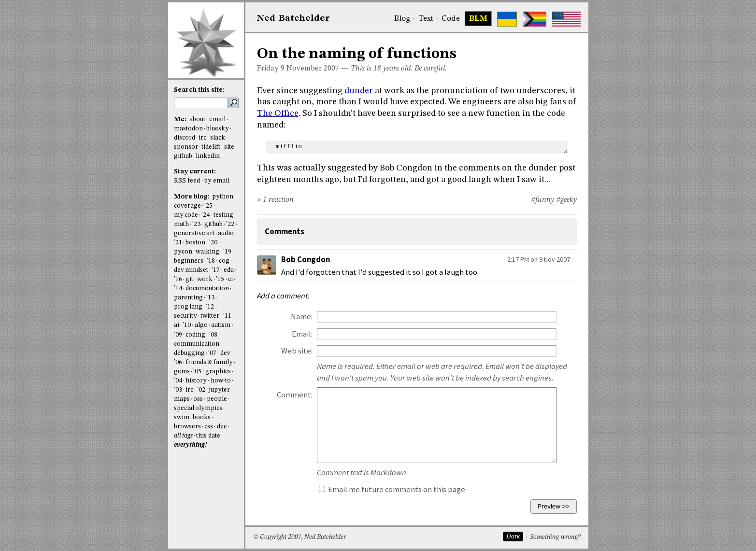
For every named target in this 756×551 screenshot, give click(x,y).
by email (217, 181)
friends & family (209, 362)
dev (225, 353)
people (217, 399)
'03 (178, 390)
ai (177, 325)
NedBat (293, 18)
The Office (278, 113)
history (196, 381)
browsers (187, 427)
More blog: (192, 197)
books (202, 417)
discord (185, 138)
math (181, 224)
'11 (227, 316)
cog (224, 261)
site (229, 147)
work (205, 279)
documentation (207, 289)
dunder (359, 91)
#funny (542, 200)
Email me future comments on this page (392, 489)
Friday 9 (271, 69)
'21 (178, 243)
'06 (178, 362)
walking (207, 252)
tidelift (211, 147)
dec (222, 427)
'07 (212, 353)
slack (218, 138)
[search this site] (201, 103)
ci (230, 279)
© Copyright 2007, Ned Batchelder (300, 537)
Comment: (295, 395)
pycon (183, 252)
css (209, 427)
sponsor (186, 147)
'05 (197, 372)
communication (197, 344)
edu (229, 270)
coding (195, 335)
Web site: (297, 351)
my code (186, 215)
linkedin (208, 156)
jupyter (219, 390)
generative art (194, 233)
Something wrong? (555, 537)
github (183, 156)
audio (226, 233)
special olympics (198, 408)
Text (426, 19)
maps (182, 399)
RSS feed (187, 181)
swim (182, 417)
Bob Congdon (306, 260)
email (217, 120)
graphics (218, 372)
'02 (201, 390)
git (189, 279)
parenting (188, 298)
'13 (210, 298)
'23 (196, 224)
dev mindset (191, 270)
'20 (213, 243)
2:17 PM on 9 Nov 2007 (539, 259)
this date (208, 436)
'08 (213, 335)
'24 (206, 215)
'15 (220, 279)
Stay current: (195, 172)
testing (223, 215)
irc (202, 138)
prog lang (188, 307)
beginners (189, 261)
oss (198, 399)
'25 (208, 206)
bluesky (218, 129)
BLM (478, 19)
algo (201, 325)
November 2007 (313, 69)
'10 (187, 325)
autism (221, 325)
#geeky (566, 200)
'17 (216, 270)
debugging (189, 353)
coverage (187, 206)
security (185, 316)
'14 (178, 289)
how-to (221, 381)
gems (182, 372)
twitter (210, 316)
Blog (402, 19)
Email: (302, 334)
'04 (178, 381)
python (223, 197)
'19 (227, 252)
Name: (302, 317)
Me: (181, 120)
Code (451, 19)
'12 (210, 307)
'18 (211, 261)
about (197, 120)
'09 (178, 335)
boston (195, 243)
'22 (230, 224)
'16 (178, 279)
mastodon (188, 129)
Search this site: (199, 90)
